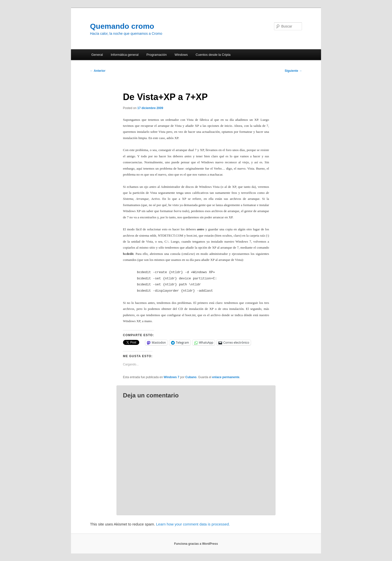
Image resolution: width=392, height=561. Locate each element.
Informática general (125, 55)
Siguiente (293, 71)
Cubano (191, 377)
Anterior (98, 71)
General (97, 55)
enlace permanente (226, 377)
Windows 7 (172, 377)
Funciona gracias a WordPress (196, 544)
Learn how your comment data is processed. (193, 524)
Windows (181, 55)
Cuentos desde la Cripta (213, 55)
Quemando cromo (122, 26)
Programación (157, 55)
